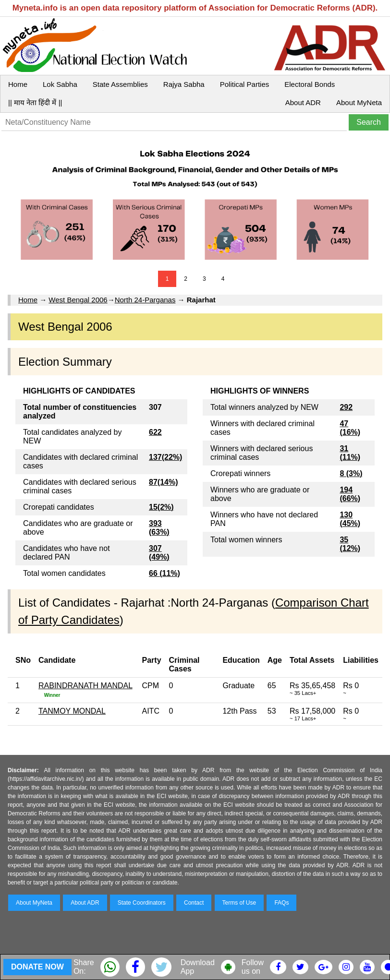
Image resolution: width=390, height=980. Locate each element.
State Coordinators (142, 903)
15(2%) (161, 507)
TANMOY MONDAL (72, 711)
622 (155, 432)
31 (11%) (350, 453)
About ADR (303, 102)
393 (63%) (159, 528)
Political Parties (245, 84)
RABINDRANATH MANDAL (85, 686)
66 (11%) (165, 573)
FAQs (281, 903)
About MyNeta (359, 102)
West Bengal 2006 (78, 300)
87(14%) (163, 482)
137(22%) (165, 457)
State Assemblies (120, 84)
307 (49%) (159, 553)
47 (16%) (350, 428)
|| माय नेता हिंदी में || (35, 102)
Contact (194, 903)
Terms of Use (239, 903)
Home (18, 84)
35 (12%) (350, 544)
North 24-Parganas (145, 300)
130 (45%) (350, 519)
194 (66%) (350, 494)
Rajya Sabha (184, 84)
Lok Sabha (60, 84)
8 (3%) (351, 473)
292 (346, 407)
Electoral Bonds (310, 84)
